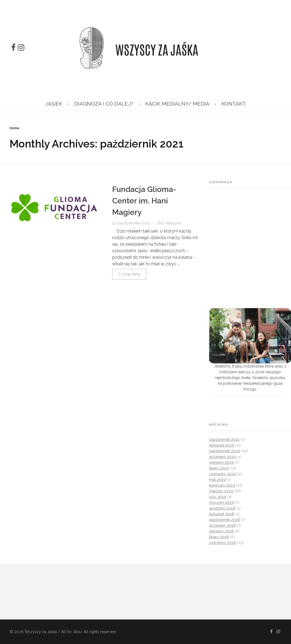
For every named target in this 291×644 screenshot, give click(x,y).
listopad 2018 (222, 514)
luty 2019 (218, 497)
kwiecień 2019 (222, 485)
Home (14, 128)
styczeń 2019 (222, 502)
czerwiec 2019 (223, 474)
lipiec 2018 (219, 537)
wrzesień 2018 (222, 525)
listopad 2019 (222, 445)
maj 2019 (217, 480)
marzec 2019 (221, 491)
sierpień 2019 (221, 462)
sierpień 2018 (221, 531)
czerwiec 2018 (223, 543)
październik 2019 (225, 451)
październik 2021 (224, 440)
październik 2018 (225, 520)
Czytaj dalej (129, 274)
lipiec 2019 (219, 468)
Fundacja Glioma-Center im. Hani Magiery (144, 201)
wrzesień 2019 (222, 457)
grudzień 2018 (222, 508)
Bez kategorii (169, 223)
